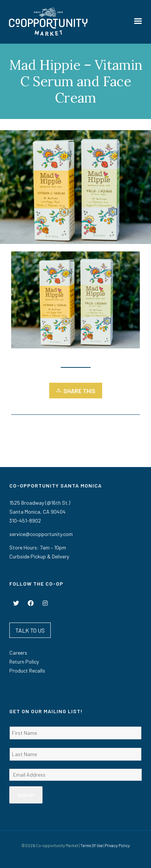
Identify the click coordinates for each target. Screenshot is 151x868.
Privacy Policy (117, 845)
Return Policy (24, 662)
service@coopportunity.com (41, 534)
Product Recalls (27, 670)
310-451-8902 (25, 521)
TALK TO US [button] (30, 630)
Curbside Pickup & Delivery (39, 556)
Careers (18, 653)
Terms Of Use (92, 845)
